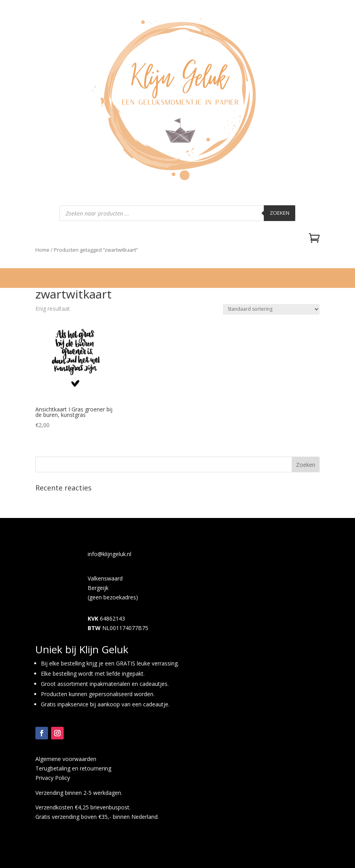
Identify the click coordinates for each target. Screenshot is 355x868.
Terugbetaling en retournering (73, 768)
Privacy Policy (53, 778)
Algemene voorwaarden (66, 759)
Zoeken (280, 213)
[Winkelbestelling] (271, 309)
